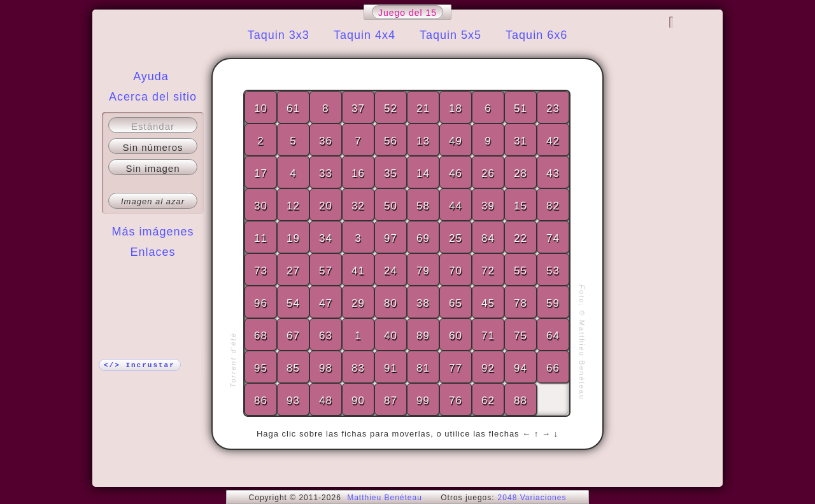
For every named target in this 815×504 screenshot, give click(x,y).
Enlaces (152, 252)
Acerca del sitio (153, 97)
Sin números (152, 147)
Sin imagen (152, 168)
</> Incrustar (139, 365)
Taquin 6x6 (536, 35)
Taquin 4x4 (365, 35)
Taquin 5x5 (450, 35)
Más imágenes (152, 232)
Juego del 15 (407, 13)
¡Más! (153, 277)
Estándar (153, 126)
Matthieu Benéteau (385, 498)
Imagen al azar (153, 201)
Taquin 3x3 (279, 35)
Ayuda (151, 76)
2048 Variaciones (532, 498)
